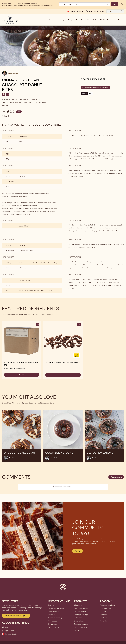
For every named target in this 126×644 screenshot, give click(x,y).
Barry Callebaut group (57, 618)
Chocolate (78, 605)
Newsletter (53, 624)
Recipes (71, 20)
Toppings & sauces (81, 624)
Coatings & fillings (81, 615)
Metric (84, 93)
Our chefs (104, 615)
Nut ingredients (80, 611)
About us (52, 615)
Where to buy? (54, 627)
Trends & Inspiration (83, 20)
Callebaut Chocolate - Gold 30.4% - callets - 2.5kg (38, 263)
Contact (121, 20)
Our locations (105, 618)
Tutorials (103, 621)
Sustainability (54, 611)
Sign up (77, 551)
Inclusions (78, 618)
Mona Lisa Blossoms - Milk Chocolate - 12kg (36, 290)
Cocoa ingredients (81, 608)
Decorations (79, 621)
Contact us (53, 621)
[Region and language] (84, 4)
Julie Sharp (14, 73)
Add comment (116, 477)
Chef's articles (105, 608)
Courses (103, 611)
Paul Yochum (13, 458)
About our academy (107, 605)
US (90, 93)
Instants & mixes (80, 627)
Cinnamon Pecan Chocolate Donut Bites (96, 87)
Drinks (77, 630)
